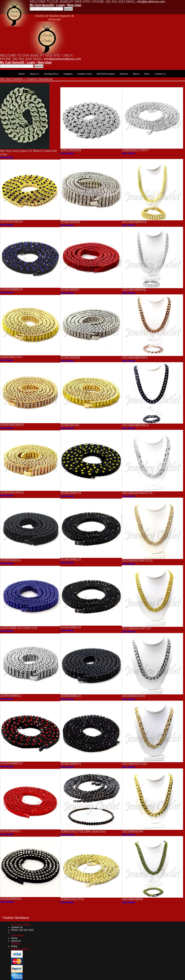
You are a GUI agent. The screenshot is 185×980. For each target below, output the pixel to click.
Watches (124, 74)
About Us (34, 74)
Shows (136, 74)
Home (22, 74)
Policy (14, 946)
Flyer (147, 74)
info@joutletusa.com (151, 2)
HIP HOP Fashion (106, 74)
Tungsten (68, 74)
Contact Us (160, 74)
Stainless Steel (85, 74)
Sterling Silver (51, 74)
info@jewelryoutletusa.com (63, 59)
